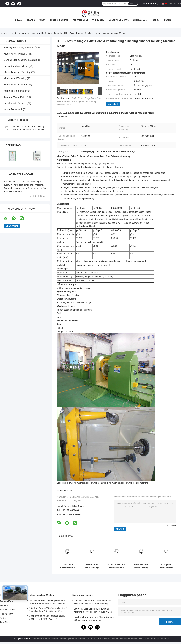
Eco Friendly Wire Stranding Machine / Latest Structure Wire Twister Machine (47, 602)
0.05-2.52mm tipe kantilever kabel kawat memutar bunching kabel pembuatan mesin (117, 566)
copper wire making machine (135, 483)
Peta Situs (5, 622)
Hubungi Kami (141, 20)
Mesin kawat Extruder (15, 85)
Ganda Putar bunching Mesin (19, 60)
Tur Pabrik (98, 20)
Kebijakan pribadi (22, 639)
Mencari (133, 4)
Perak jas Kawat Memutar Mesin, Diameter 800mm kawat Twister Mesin (94, 618)
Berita (156, 20)
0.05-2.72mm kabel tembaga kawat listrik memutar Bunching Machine (92, 566)
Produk (31, 20)
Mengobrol (113, 104)
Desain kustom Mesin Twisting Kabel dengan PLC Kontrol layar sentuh (141, 566)
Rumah (18, 20)
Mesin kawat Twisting (15, 54)
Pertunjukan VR (59, 20)
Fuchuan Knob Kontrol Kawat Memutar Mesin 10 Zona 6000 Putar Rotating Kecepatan (92, 603)
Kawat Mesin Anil (13, 109)
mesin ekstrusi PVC (14, 91)
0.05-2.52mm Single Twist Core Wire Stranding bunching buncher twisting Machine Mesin (79, 101)
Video (43, 20)
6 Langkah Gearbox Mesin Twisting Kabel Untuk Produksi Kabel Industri (166, 566)
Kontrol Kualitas (119, 20)
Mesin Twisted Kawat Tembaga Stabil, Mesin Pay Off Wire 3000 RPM (47, 617)
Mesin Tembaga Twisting (17, 72)
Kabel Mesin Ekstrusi (15, 103)
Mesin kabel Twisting (29, 33)
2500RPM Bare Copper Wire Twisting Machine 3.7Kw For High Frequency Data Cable (93, 611)
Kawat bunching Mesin (16, 66)
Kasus (168, 20)
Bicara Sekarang (150, 3)
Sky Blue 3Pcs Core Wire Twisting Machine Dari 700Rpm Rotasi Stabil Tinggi (30, 129)
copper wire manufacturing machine (103, 483)
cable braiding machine (74, 483)
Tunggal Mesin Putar (15, 97)
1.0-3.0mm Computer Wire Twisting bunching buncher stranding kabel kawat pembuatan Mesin (68, 566)
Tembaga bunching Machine (19, 47)
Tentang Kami (80, 20)
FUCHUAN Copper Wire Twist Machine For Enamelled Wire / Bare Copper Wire (49, 610)
